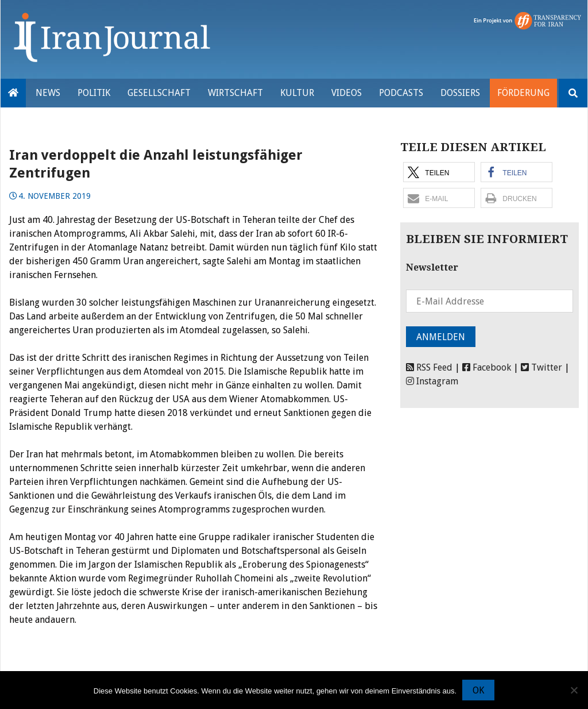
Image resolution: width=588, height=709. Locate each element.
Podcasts (401, 93)
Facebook (487, 367)
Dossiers (460, 93)
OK (478, 690)
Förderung (523, 93)
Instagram (432, 381)
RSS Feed (429, 367)
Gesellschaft (159, 93)
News (48, 93)
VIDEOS (347, 93)
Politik (94, 93)
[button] (439, 172)
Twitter (541, 367)
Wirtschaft (235, 93)
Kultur (297, 93)
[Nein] (574, 690)
